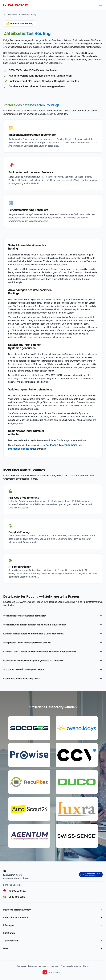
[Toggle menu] (101, 5)
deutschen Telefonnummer (62, 445)
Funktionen (12, 15)
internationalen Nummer (22, 449)
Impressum (33, 966)
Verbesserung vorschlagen (49, 966)
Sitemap (86, 966)
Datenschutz (21, 966)
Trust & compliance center (71, 966)
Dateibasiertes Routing (28, 15)
